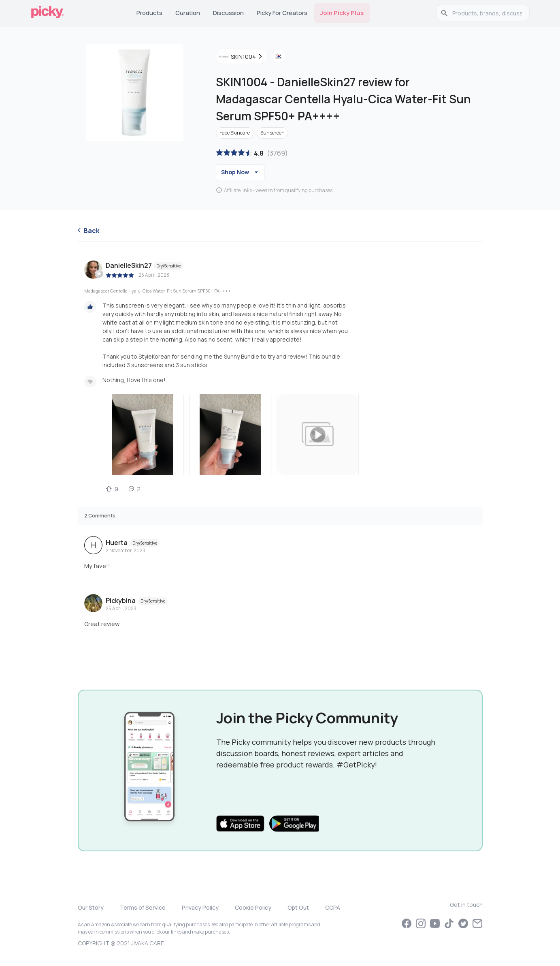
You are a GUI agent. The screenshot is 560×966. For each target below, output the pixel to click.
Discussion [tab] (228, 13)
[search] (487, 13)
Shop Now (241, 172)
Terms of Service (143, 907)
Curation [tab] (188, 13)
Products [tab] (149, 13)
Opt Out (298, 907)
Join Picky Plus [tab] (342, 13)
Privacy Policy (200, 907)
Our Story (91, 907)
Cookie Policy (253, 907)
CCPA (333, 907)
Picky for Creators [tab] (282, 13)
